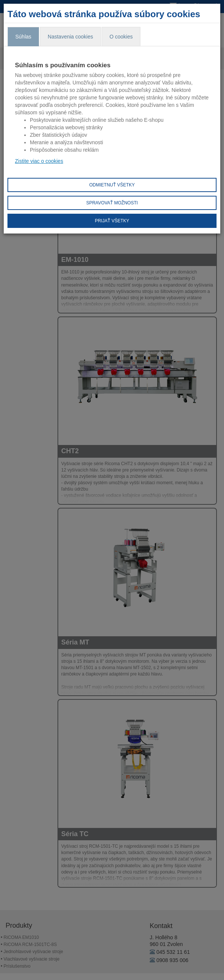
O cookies (121, 37)
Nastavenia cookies (70, 37)
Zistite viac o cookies (39, 161)
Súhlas (23, 37)
